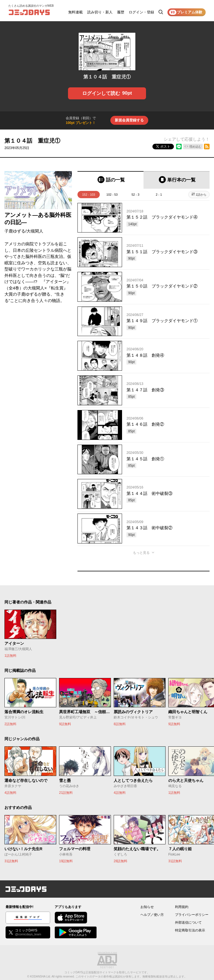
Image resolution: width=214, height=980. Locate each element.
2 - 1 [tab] (159, 195)
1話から (201, 195)
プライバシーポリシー (192, 915)
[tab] (110, 180)
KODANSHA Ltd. (41, 977)
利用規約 (182, 907)
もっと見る (141, 553)
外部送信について (188, 923)
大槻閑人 (35, 231)
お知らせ (147, 907)
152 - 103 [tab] (89, 195)
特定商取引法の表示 (190, 930)
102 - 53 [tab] (112, 195)
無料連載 (76, 12)
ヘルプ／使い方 (152, 915)
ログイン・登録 (141, 12)
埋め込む (195, 147)
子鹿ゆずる (15, 231)
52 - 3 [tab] (135, 195)
